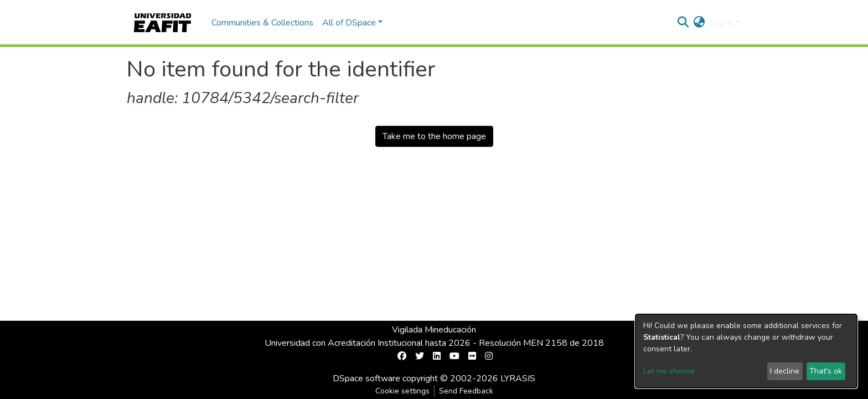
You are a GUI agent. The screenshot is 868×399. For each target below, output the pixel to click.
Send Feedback (466, 391)
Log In (722, 23)
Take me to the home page (434, 136)
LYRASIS (518, 378)
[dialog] (746, 351)
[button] (699, 23)
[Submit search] (683, 23)
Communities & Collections (262, 23)
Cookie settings (402, 391)
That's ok (826, 371)
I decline (785, 371)
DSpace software (366, 378)
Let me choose (669, 371)
